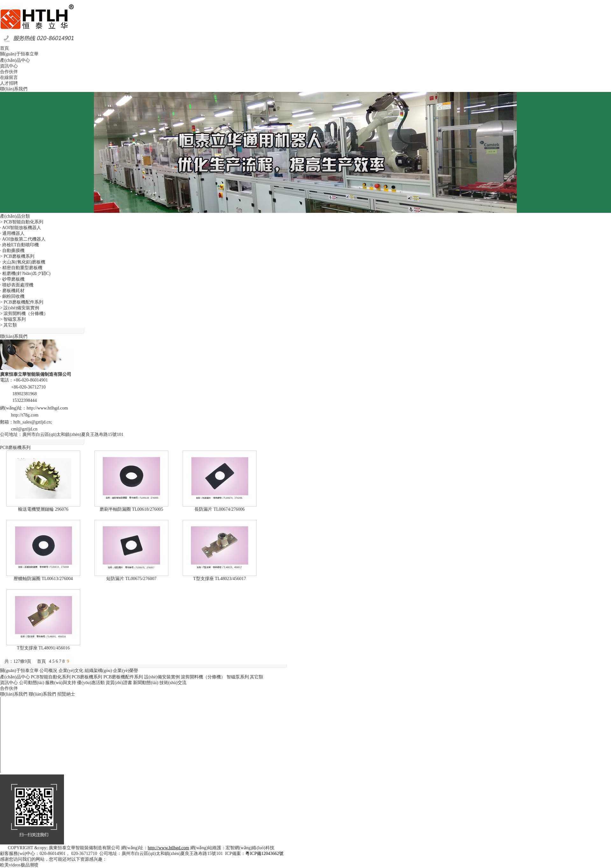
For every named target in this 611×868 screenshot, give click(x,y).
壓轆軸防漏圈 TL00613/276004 (43, 579)
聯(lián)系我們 (14, 694)
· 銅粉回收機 (12, 296)
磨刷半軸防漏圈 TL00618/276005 (131, 509)
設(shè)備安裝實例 (162, 677)
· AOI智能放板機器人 (21, 228)
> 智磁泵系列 (13, 319)
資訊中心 (9, 683)
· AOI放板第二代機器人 (23, 239)
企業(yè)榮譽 (126, 671)
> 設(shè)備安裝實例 (20, 308)
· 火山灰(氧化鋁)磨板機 (23, 262)
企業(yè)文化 (71, 671)
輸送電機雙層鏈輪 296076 (43, 509)
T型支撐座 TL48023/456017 (220, 579)
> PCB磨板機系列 (17, 256)
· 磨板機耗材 (12, 291)
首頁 (41, 661)
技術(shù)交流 (173, 683)
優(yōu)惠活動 (91, 683)
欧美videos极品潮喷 (19, 865)
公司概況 (48, 671)
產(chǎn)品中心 (15, 677)
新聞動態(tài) (146, 683)
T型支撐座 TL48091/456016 (43, 648)
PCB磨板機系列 (87, 677)
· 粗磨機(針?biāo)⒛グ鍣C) (25, 273)
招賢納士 (66, 694)
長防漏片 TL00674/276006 (220, 509)
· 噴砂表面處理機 (17, 285)
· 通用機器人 (12, 233)
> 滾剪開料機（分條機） (24, 314)
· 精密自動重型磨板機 (21, 268)
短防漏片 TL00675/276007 (131, 579)
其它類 (256, 677)
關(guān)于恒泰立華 (19, 671)
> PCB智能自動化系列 (22, 222)
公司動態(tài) (32, 683)
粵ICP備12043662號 (264, 854)
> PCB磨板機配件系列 (22, 302)
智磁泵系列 (238, 677)
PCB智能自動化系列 (51, 677)
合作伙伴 (9, 688)
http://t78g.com (25, 415)
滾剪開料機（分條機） (203, 677)
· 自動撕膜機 (12, 251)
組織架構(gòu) (98, 671)
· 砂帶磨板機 (12, 279)
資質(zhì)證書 (119, 683)
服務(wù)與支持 (60, 683)
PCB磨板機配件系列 (123, 677)
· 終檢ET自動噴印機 (19, 245)
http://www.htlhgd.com (47, 408)
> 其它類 (8, 325)
